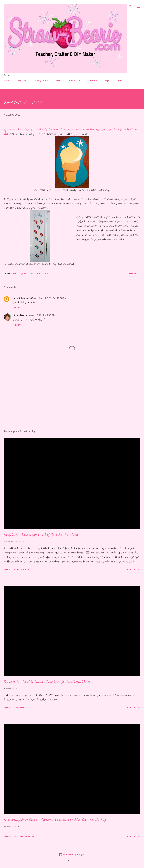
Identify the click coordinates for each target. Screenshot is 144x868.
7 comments (21, 569)
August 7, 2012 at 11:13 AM (53, 298)
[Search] (130, 6)
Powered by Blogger (72, 855)
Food (121, 80)
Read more (134, 569)
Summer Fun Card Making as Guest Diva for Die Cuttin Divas (47, 682)
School (93, 80)
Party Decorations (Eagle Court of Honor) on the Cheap (41, 535)
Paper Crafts (75, 80)
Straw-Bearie (20, 315)
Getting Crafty (41, 80)
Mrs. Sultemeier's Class (25, 298)
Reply (17, 307)
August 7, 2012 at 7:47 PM (42, 315)
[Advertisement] (72, 397)
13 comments (22, 707)
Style (107, 80)
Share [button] (133, 273)
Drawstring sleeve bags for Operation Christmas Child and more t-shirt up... (56, 820)
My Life (22, 80)
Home (7, 80)
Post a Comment (24, 836)
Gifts (59, 80)
